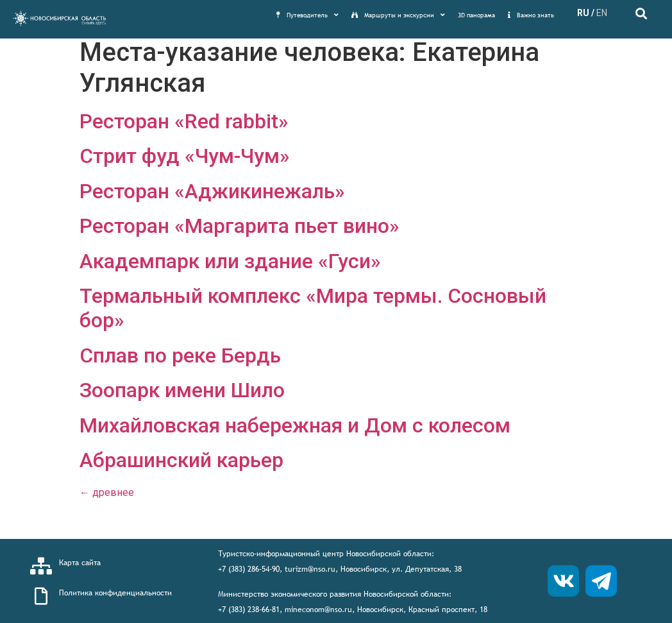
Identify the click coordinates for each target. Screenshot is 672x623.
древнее (107, 492)
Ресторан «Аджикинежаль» (212, 191)
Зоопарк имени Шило (182, 390)
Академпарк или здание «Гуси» (230, 261)
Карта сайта (80, 563)
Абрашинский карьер (181, 460)
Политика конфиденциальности (115, 593)
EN (602, 13)
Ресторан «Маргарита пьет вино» (239, 226)
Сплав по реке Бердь (180, 355)
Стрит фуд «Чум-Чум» (185, 156)
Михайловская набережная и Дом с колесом (295, 425)
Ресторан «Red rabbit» (184, 121)
